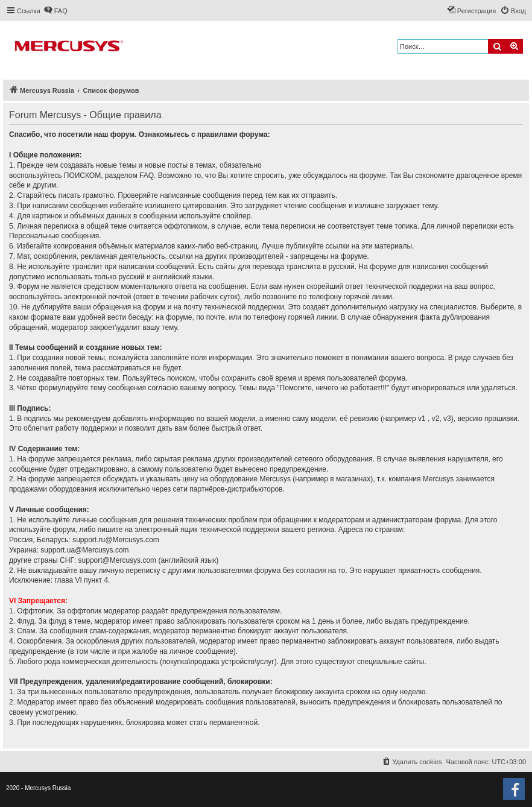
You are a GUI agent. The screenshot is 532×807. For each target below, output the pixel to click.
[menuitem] (55, 11)
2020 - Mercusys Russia (38, 788)
